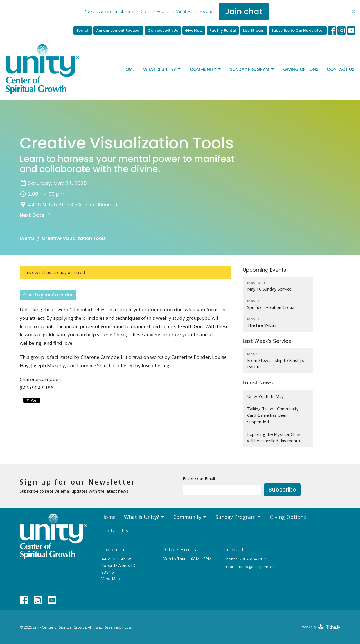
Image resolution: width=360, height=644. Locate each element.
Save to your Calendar (48, 295)
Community (206, 69)
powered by (321, 627)
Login (129, 627)
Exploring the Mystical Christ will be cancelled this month (275, 437)
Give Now (194, 31)
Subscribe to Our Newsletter (298, 31)
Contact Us (341, 69)
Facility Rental (223, 31)
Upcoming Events (265, 270)
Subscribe (282, 490)
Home (129, 69)
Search (83, 31)
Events (27, 238)
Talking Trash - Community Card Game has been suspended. (273, 415)
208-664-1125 (253, 559)
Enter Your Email (199, 478)
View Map (111, 578)
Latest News (258, 383)
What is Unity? (162, 69)
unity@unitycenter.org (259, 567)
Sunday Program (252, 69)
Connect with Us (163, 31)
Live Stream (254, 31)
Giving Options (301, 69)
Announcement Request (118, 31)
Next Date (36, 215)
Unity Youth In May (265, 396)
